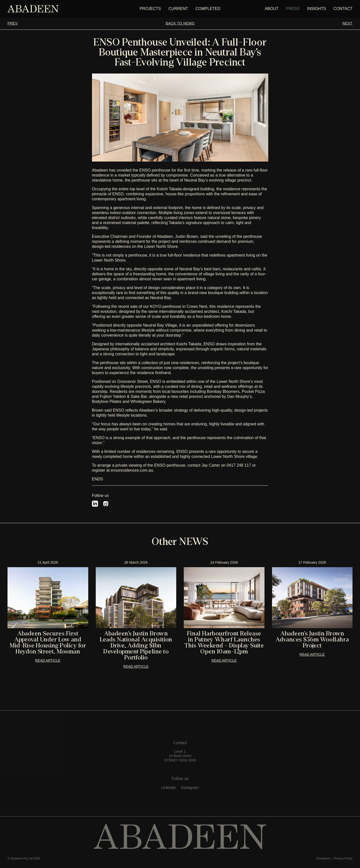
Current (178, 9)
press (293, 9)
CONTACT (343, 9)
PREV (13, 23)
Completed (208, 9)
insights (316, 9)
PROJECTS (150, 9)
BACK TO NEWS (180, 23)
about (272, 9)
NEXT (347, 23)
